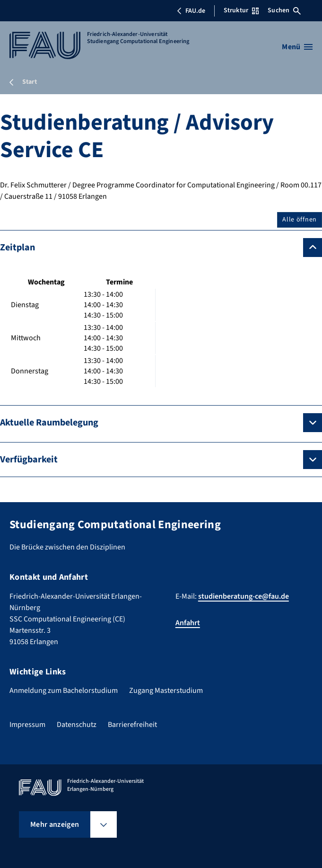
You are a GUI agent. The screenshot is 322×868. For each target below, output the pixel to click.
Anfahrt (188, 623)
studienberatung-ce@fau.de (244, 596)
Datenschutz (77, 725)
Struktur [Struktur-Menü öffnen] (241, 10)
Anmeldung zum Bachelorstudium (64, 691)
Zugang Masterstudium (166, 691)
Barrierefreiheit (132, 725)
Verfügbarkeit (29, 460)
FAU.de (191, 11)
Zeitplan (17, 248)
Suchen (284, 10)
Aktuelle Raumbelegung (49, 423)
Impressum (27, 725)
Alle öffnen (300, 220)
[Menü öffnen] (297, 47)
